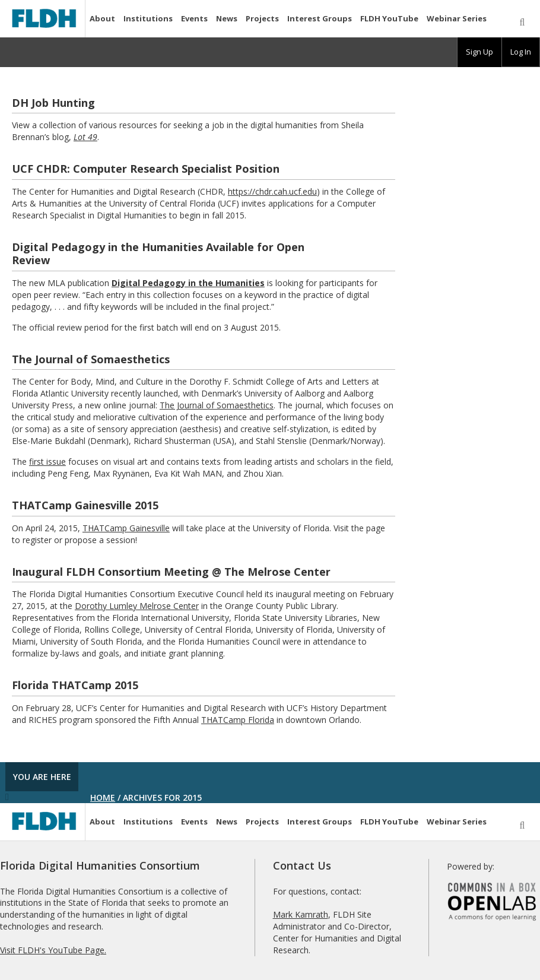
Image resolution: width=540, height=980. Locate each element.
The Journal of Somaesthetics (217, 405)
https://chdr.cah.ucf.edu (272, 191)
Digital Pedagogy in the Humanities (188, 283)
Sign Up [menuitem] (479, 52)
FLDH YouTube (389, 18)
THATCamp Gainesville (126, 528)
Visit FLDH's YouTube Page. (53, 950)
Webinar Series (457, 18)
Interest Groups (320, 18)
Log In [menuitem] (521, 52)
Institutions (148, 18)
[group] (479, 52)
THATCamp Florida (238, 720)
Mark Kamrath (301, 914)
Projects (262, 18)
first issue (47, 462)
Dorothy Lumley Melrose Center (137, 606)
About (102, 18)
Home (103, 797)
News (227, 18)
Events (194, 18)
